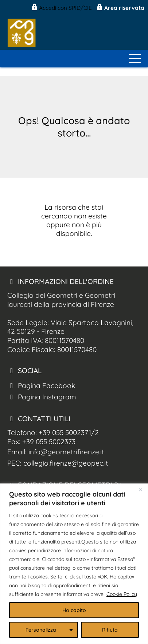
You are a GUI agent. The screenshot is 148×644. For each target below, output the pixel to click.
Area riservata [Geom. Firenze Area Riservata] (120, 8)
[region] (74, 564)
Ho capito (74, 610)
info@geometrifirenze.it (66, 452)
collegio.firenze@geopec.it (66, 463)
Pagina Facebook (41, 386)
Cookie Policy (122, 594)
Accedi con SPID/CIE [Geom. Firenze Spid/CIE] (61, 8)
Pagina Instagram (42, 397)
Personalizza (41, 630)
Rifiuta (110, 630)
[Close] (140, 490)
